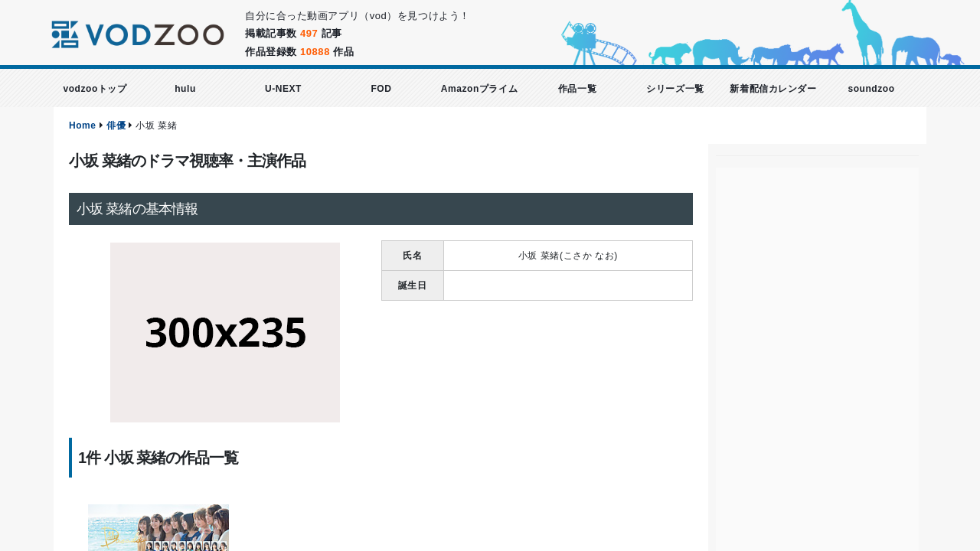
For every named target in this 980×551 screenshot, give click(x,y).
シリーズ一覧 (675, 89)
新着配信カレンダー (773, 89)
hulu (185, 89)
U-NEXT (283, 89)
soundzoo (871, 89)
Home (83, 126)
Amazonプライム (479, 89)
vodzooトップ (95, 89)
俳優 (116, 126)
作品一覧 (577, 89)
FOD (381, 89)
